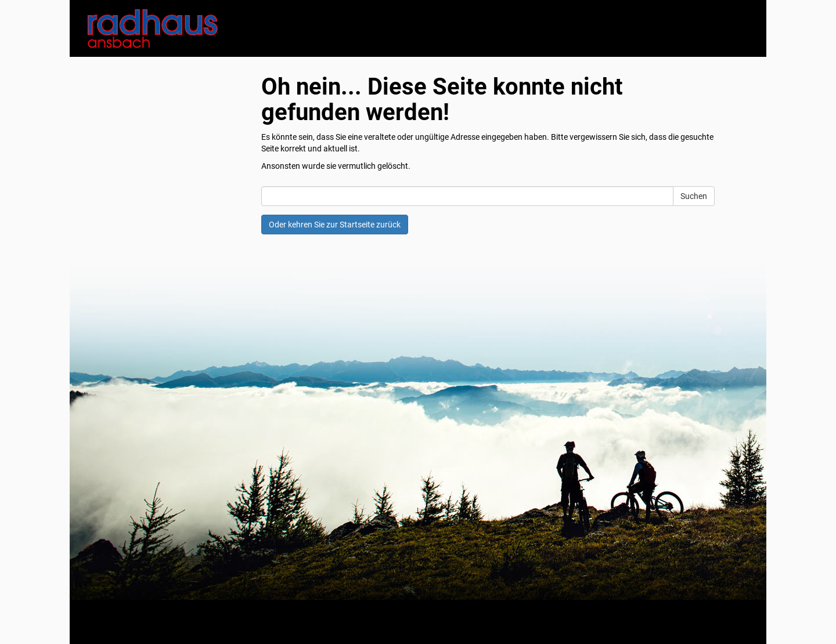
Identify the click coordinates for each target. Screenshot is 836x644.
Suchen (694, 196)
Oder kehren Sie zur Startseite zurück (335, 225)
